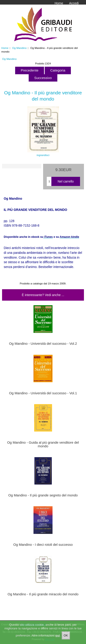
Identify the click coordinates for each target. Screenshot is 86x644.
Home (59, 3)
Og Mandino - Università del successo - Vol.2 (43, 344)
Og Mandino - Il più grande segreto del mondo (43, 495)
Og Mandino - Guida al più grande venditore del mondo (43, 444)
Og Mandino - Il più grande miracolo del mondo (43, 594)
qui (58, 636)
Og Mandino (19, 48)
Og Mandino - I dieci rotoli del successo (43, 545)
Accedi (74, 3)
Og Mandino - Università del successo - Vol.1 (43, 393)
